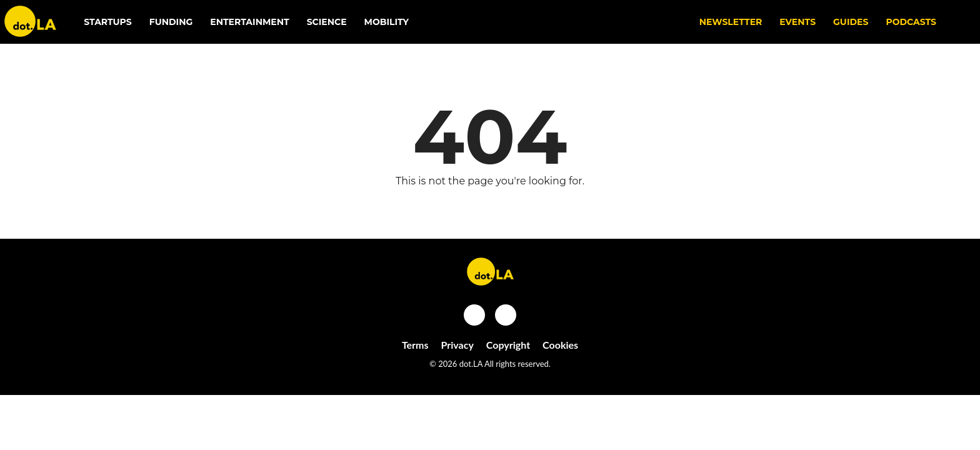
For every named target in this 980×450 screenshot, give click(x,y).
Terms (415, 345)
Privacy (457, 345)
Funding (171, 22)
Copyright (508, 345)
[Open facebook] (474, 315)
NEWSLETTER (731, 22)
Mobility (387, 22)
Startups (108, 22)
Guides (851, 22)
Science (327, 22)
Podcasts (911, 22)
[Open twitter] (506, 315)
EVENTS (797, 22)
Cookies (560, 345)
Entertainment (249, 22)
